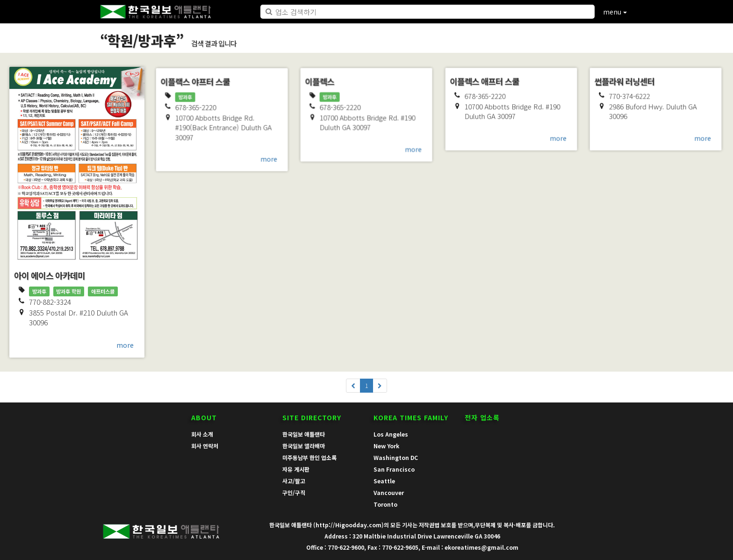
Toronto (385, 504)
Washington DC (396, 457)
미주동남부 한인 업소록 (309, 457)
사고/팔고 (294, 481)
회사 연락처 (205, 446)
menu (615, 12)
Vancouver (389, 492)
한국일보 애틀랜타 (304, 434)
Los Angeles (391, 434)
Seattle (384, 481)
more (125, 345)
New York (386, 446)
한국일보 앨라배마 (304, 446)
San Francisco (394, 469)
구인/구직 (294, 492)
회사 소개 (202, 434)
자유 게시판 (296, 469)
